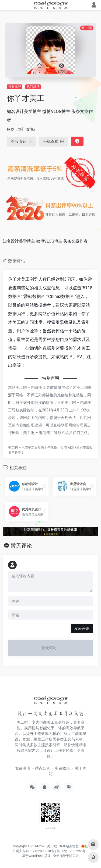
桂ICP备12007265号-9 (73, 851)
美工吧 (52, 846)
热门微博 (33, 87)
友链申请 (23, 768)
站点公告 (43, 768)
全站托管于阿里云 (66, 856)
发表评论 (82, 628)
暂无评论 (21, 546)
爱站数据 (32, 296)
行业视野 (15, 87)
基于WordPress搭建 (36, 856)
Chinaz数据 (59, 296)
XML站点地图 (69, 846)
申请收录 (62, 768)
